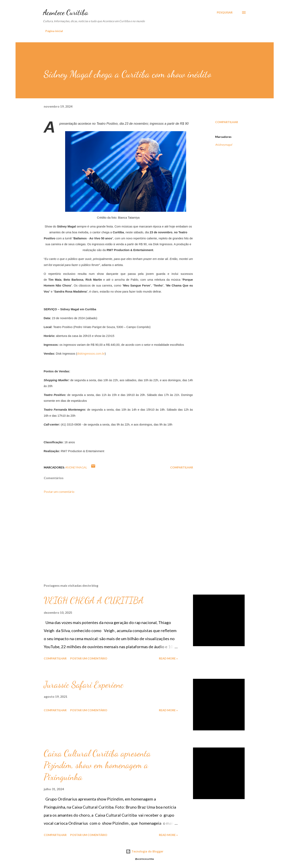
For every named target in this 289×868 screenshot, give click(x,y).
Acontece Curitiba (66, 12)
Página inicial (54, 31)
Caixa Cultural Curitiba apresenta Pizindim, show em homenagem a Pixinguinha (97, 765)
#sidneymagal (224, 145)
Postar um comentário (59, 492)
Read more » (168, 658)
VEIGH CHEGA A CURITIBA (94, 600)
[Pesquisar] (225, 12)
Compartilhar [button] (227, 122)
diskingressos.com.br (91, 354)
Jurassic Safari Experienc (84, 685)
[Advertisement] (112, 533)
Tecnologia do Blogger (145, 851)
